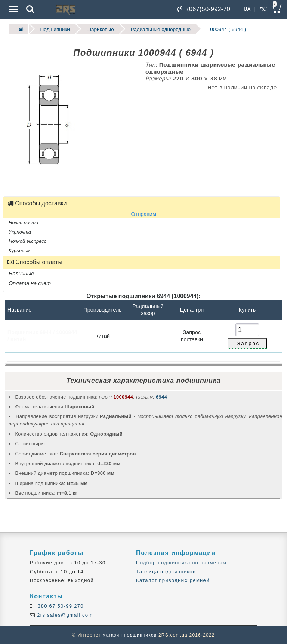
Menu (13, 5)
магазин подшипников (129, 635)
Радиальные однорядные (161, 29)
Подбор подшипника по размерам (181, 563)
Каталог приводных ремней (173, 580)
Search (30, 9)
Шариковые (100, 29)
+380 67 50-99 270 (58, 606)
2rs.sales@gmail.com (64, 615)
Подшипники (55, 29)
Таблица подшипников (166, 572)
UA (247, 9)
